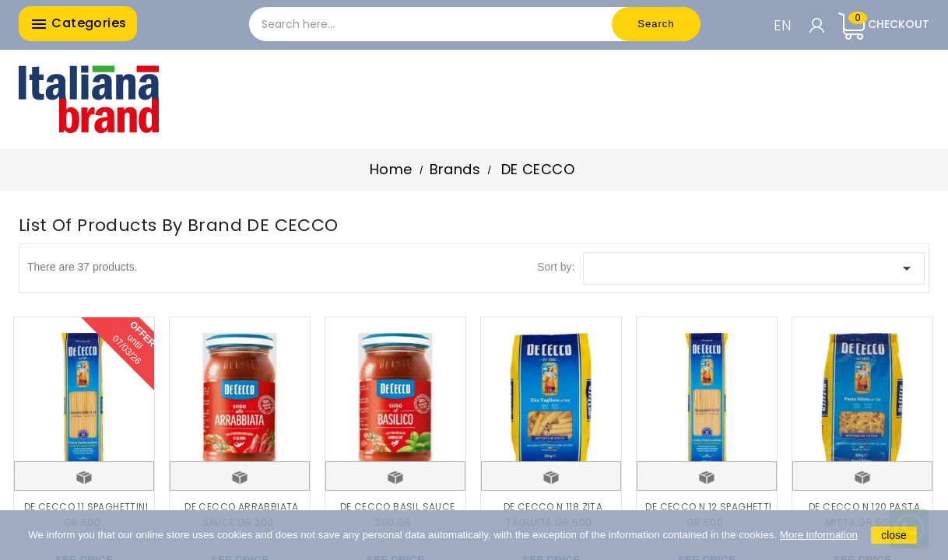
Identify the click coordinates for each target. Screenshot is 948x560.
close (894, 535)
